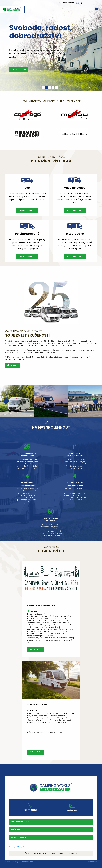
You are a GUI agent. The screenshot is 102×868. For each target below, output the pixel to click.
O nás (52, 853)
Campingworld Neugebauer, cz (19, 847)
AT (97, 3)
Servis (62, 853)
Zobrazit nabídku (19, 69)
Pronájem (73, 853)
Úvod (27, 853)
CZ (94, 3)
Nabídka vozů (40, 853)
